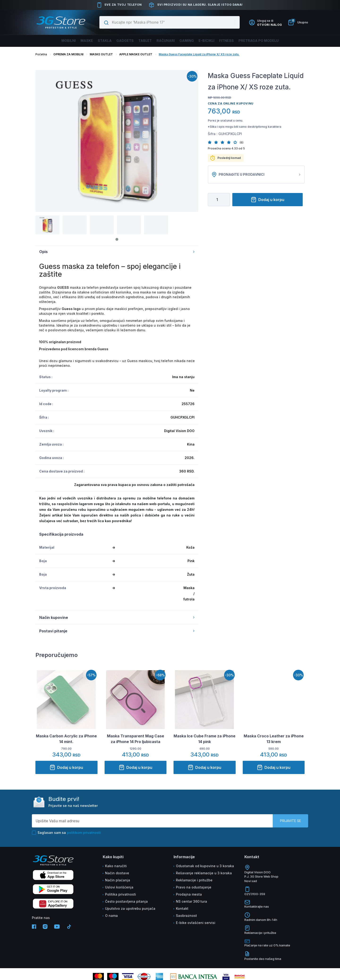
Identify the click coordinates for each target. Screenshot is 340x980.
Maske (73, 41)
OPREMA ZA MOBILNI (68, 54)
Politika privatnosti (121, 894)
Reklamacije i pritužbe (194, 880)
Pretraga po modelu (275, 41)
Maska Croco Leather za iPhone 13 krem (274, 739)
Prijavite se (291, 821)
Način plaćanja (118, 880)
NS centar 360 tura (191, 901)
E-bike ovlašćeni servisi (196, 923)
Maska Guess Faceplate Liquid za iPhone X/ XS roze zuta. (199, 54)
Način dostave (117, 873)
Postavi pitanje (117, 631)
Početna (41, 54)
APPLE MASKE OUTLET (136, 54)
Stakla (95, 41)
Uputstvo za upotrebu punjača (130, 908)
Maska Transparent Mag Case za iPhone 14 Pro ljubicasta (136, 739)
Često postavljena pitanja (126, 901)
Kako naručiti (116, 866)
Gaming (191, 41)
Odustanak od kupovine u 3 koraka (205, 866)
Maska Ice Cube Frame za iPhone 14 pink (204, 739)
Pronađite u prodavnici (256, 175)
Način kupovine (117, 617)
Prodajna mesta (189, 894)
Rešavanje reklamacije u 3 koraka (204, 873)
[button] (211, 142)
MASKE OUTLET (101, 54)
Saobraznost (186, 916)
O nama (111, 916)
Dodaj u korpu (268, 200)
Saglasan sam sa (66, 833)
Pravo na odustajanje (194, 887)
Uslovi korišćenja (119, 887)
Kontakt (182, 908)
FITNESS (238, 41)
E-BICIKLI (215, 41)
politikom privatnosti (84, 833)
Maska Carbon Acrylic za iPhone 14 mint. (66, 739)
